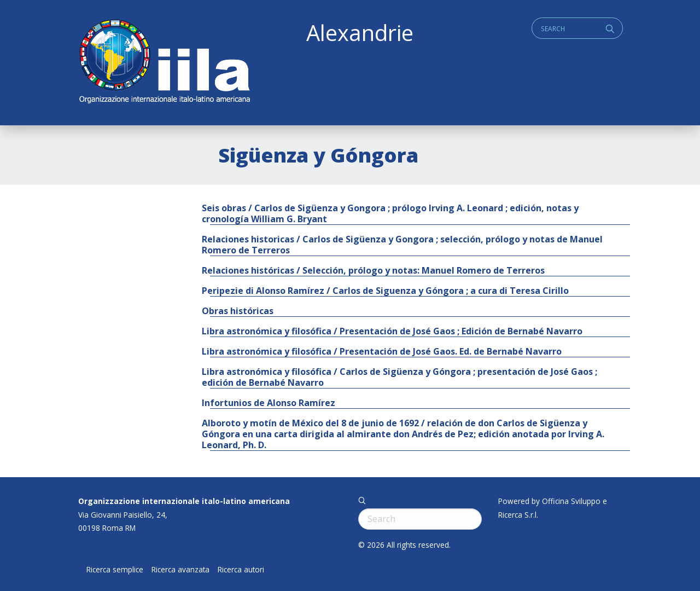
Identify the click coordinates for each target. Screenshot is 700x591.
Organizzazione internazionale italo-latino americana (184, 501)
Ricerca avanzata (180, 570)
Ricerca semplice (115, 570)
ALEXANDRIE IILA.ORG (164, 63)
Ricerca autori (241, 570)
